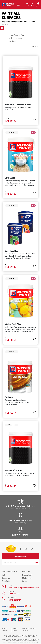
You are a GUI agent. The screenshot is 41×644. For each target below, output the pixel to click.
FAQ (3, 575)
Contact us (6, 578)
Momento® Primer (13, 470)
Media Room (27, 578)
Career (25, 581)
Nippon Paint (27, 575)
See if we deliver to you (21, 523)
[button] (34, 119)
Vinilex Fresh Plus (13, 324)
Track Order (6, 581)
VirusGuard (10, 178)
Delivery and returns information (20, 508)
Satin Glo (9, 397)
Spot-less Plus (11, 251)
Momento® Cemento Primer (18, 105)
